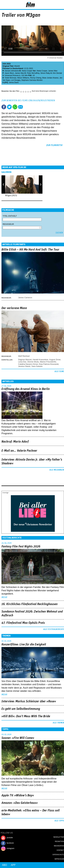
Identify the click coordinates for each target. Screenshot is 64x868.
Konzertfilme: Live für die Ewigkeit (24, 645)
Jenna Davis (14, 82)
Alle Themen (58, 723)
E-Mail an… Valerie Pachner (19, 451)
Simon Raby (45, 73)
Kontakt (60, 850)
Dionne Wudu (33, 362)
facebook (10, 843)
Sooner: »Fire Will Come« (18, 738)
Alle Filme (59, 371)
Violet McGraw (10, 78)
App (13, 865)
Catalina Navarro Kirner (28, 364)
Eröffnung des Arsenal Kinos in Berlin (26, 389)
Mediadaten (59, 846)
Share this (4, 107)
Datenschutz (58, 855)
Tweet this (9, 107)
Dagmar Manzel (25, 360)
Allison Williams (23, 78)
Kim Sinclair (57, 73)
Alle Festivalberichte (54, 629)
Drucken (26, 107)
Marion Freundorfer (48, 362)
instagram (10, 848)
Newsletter (59, 837)
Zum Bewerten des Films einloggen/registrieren (28, 100)
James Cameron (25, 298)
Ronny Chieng (36, 78)
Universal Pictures (12, 75)
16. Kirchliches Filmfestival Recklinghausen (30, 604)
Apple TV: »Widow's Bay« (18, 795)
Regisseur (8, 224)
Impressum (59, 859)
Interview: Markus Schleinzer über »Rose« (29, 701)
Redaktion (59, 841)
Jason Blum (9, 73)
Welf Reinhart (24, 356)
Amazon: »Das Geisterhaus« (20, 803)
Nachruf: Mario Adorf (15, 442)
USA (4, 64)
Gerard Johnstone (12, 71)
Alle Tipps (59, 821)
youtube (10, 838)
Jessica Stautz (24, 366)
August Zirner (55, 360)
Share (15, 107)
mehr (4, 597)
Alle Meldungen (57, 470)
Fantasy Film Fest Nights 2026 (21, 547)
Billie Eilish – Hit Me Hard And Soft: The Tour (30, 250)
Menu (4, 4)
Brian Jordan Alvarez (50, 78)
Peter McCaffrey (33, 73)
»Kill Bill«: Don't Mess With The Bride (26, 716)
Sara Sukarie (37, 366)
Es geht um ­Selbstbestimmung (21, 709)
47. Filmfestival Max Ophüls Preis (23, 623)
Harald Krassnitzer (40, 360)
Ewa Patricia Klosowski (49, 364)
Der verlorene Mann (14, 308)
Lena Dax (22, 362)
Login (54, 5)
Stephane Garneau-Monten (32, 80)
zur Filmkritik (54, 145)
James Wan (53, 71)
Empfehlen (21, 107)
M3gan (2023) (11, 195)
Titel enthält (10, 216)
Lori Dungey (16, 80)
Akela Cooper (27, 71)
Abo (5, 865)
